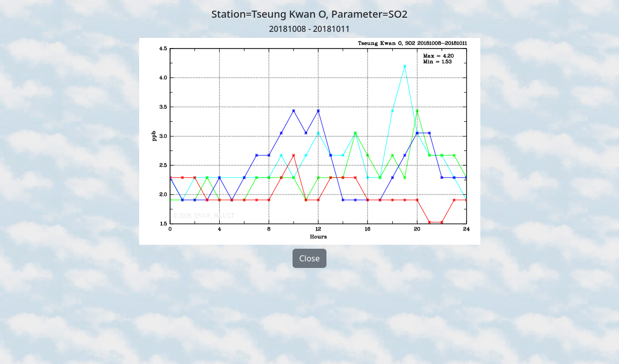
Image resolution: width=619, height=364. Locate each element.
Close (309, 258)
